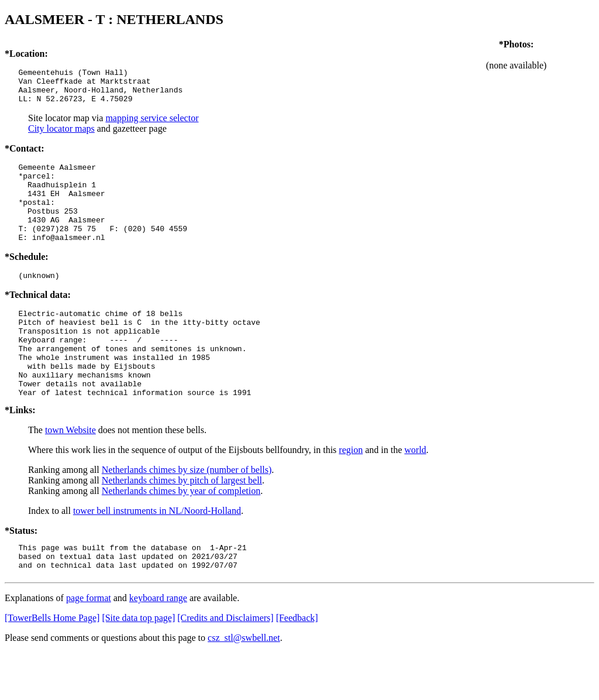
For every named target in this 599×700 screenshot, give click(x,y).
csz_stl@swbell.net (244, 685)
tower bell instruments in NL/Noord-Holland (157, 553)
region (351, 492)
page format (89, 645)
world (415, 492)
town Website (70, 472)
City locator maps (61, 135)
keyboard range (158, 645)
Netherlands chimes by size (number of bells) (187, 512)
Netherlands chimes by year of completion (181, 533)
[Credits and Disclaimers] (225, 665)
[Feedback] (297, 665)
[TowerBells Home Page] (52, 665)
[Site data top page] (138, 665)
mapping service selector (152, 125)
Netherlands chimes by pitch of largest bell (182, 522)
